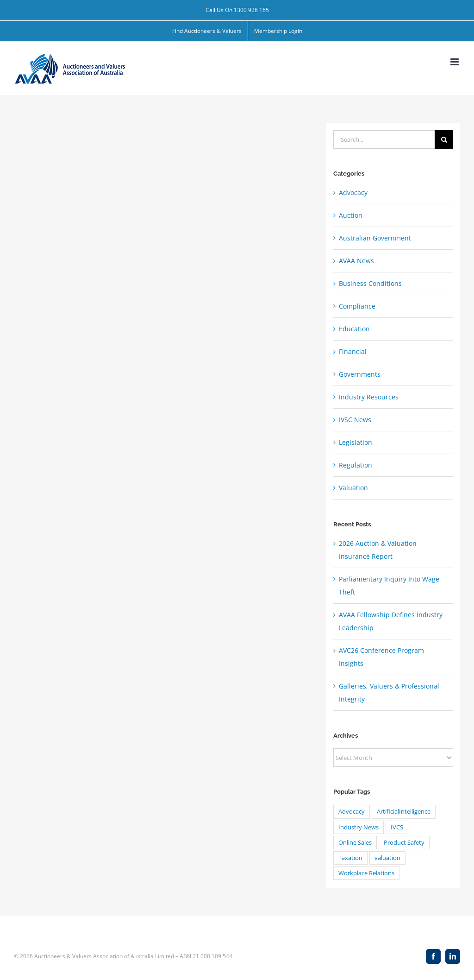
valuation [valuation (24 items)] (387, 858)
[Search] (444, 139)
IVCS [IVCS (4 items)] (397, 827)
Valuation (353, 488)
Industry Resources (369, 397)
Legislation (355, 442)
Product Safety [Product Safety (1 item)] (404, 843)
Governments (360, 374)
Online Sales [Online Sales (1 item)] (355, 843)
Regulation (355, 465)
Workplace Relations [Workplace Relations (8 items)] (366, 873)
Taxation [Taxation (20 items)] (350, 858)
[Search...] (384, 139)
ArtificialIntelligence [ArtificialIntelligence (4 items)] (404, 812)
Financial (353, 351)
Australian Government (375, 238)
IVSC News (355, 420)
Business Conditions (370, 283)
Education (354, 329)
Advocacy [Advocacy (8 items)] (352, 812)
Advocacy (353, 193)
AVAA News (356, 261)
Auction (351, 215)
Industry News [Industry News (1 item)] (359, 827)
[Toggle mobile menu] (455, 62)
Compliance (357, 306)
